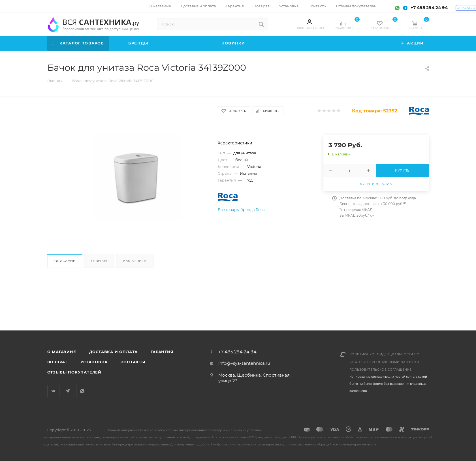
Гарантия (162, 352)
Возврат (57, 362)
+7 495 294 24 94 (429, 8)
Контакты (133, 362)
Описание (65, 261)
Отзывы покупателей (74, 372)
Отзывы (99, 261)
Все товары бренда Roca (241, 210)
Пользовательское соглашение (381, 370)
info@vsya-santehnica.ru (244, 363)
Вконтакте (53, 391)
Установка (94, 362)
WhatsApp (82, 391)
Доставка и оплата (114, 352)
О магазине (62, 352)
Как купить (135, 261)
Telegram (68, 391)
